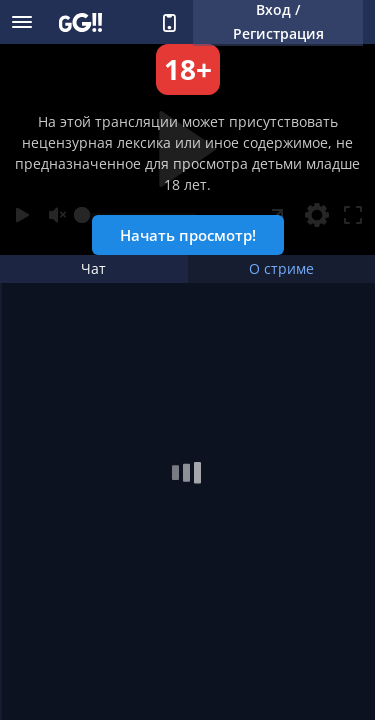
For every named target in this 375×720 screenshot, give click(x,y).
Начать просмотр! (188, 235)
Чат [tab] (93, 268)
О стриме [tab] (281, 268)
